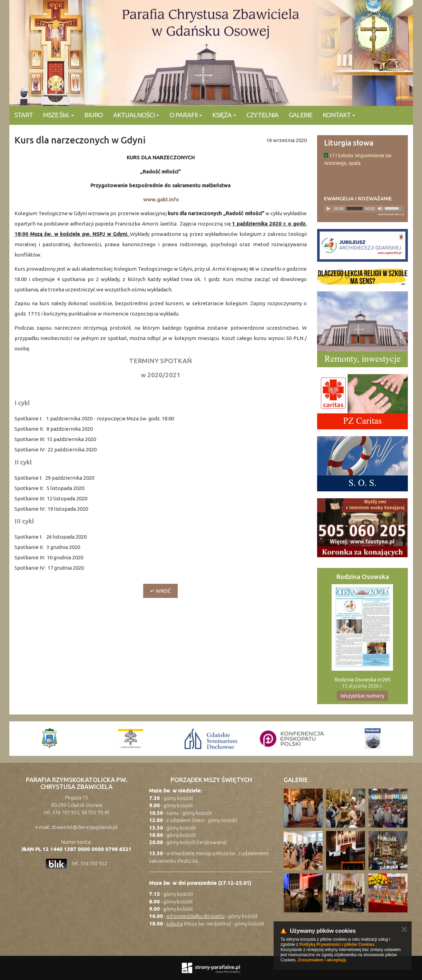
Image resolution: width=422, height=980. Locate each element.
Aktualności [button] (136, 115)
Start (24, 115)
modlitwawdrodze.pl (391, 214)
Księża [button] (224, 115)
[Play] (328, 209)
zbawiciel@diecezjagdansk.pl (85, 827)
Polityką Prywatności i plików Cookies (337, 944)
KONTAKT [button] (339, 115)
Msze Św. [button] (58, 115)
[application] (364, 209)
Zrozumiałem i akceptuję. (322, 960)
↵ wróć (160, 591)
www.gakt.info (161, 199)
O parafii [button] (186, 115)
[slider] (355, 209)
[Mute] (380, 209)
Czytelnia (262, 115)
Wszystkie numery (362, 696)
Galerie (301, 115)
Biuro (94, 115)
